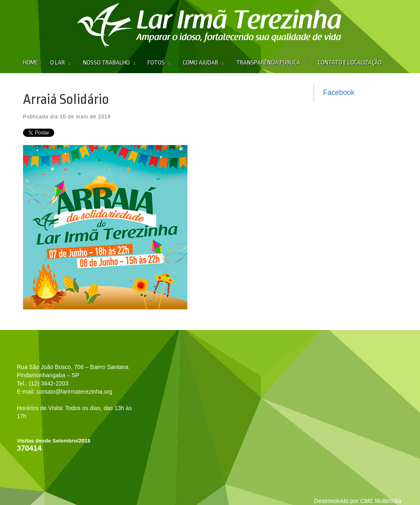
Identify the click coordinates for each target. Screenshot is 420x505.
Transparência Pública (268, 63)
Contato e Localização (350, 63)
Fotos (156, 63)
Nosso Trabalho (106, 63)
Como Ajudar (201, 63)
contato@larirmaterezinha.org (74, 392)
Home (30, 63)
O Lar (58, 63)
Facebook (339, 92)
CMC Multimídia (381, 501)
